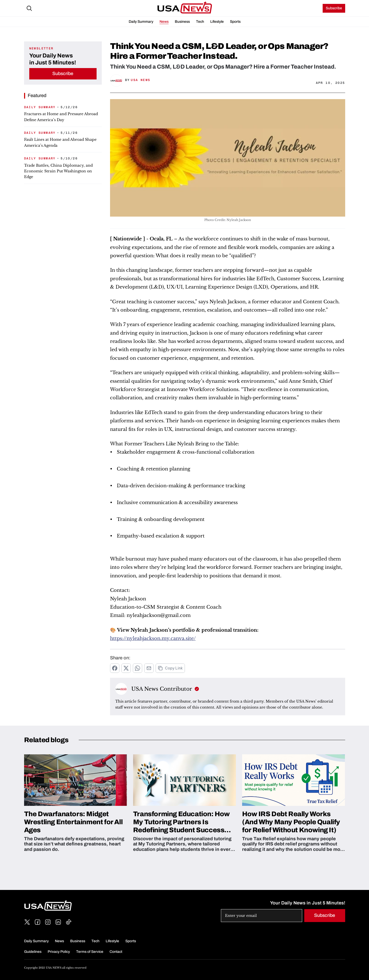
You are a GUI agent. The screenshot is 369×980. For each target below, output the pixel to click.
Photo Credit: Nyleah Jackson (228, 220)
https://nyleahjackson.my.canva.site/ (153, 638)
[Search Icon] (29, 8)
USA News (140, 80)
